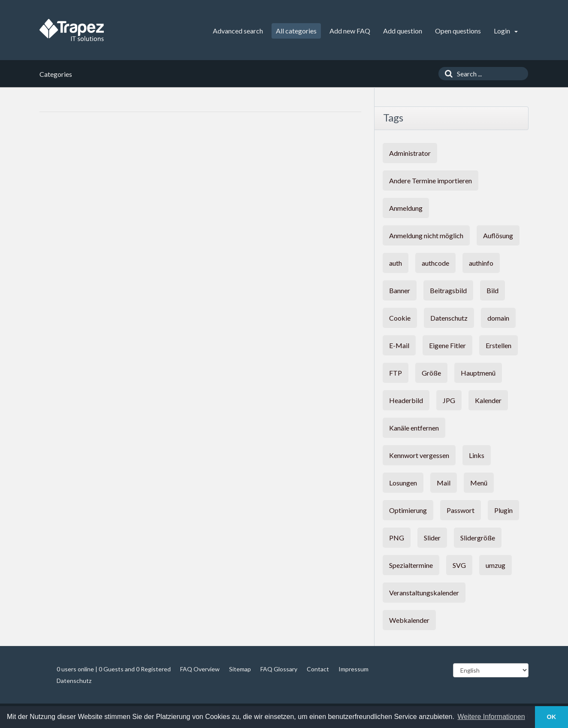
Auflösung (498, 235)
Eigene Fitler (447, 345)
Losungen (403, 483)
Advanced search (238, 31)
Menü (479, 483)
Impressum (353, 669)
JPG (449, 400)
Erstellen (499, 345)
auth (396, 263)
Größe (431, 373)
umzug (495, 565)
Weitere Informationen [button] (491, 717)
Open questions (458, 31)
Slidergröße (478, 538)
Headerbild (406, 400)
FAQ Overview (200, 669)
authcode (435, 263)
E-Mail (399, 345)
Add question (403, 31)
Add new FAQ (350, 31)
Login (506, 31)
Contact (318, 669)
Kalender (488, 400)
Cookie (400, 318)
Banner (400, 290)
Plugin (503, 510)
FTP (396, 373)
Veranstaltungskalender (424, 593)
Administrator (410, 153)
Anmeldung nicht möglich (426, 235)
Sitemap (240, 669)
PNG (397, 538)
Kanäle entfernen (414, 428)
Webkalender (409, 620)
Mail (444, 483)
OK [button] (552, 717)
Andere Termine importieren (431, 180)
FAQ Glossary (279, 669)
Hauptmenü (478, 373)
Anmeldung (406, 208)
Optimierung (408, 510)
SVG (459, 565)
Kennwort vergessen (419, 455)
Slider (432, 538)
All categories (296, 31)
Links (477, 455)
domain (498, 318)
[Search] (447, 74)
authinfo (481, 263)
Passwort (461, 510)
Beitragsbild (448, 290)
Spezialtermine (411, 565)
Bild (492, 290)
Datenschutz (449, 318)
